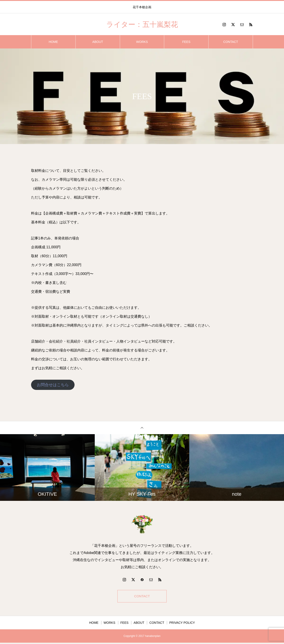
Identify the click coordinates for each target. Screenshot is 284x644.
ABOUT (98, 42)
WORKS (142, 42)
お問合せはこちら (53, 385)
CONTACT (231, 42)
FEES (186, 42)
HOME (53, 42)
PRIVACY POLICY (182, 624)
